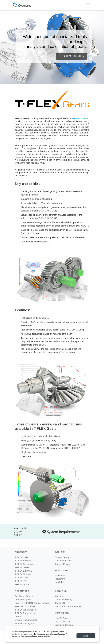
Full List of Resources (26, 596)
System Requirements (26, 620)
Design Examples (64, 557)
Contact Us (61, 603)
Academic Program (24, 623)
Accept (86, 636)
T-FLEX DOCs (22, 584)
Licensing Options (64, 625)
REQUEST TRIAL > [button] (71, 56)
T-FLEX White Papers (26, 610)
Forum (18, 616)
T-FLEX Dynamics (24, 564)
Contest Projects (63, 564)
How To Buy (61, 618)
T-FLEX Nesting (23, 574)
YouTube (59, 582)
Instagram (60, 579)
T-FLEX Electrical (24, 571)
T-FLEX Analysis (23, 561)
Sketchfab (60, 575)
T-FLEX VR (21, 581)
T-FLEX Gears (22, 567)
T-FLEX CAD (78, 118)
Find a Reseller (63, 622)
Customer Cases (63, 561)
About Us (60, 596)
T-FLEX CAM (22, 578)
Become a (68, 606)
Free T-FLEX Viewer (25, 606)
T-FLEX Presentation (25, 613)
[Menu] (88, 5)
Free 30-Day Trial (24, 600)
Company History (64, 600)
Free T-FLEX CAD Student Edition (32, 603)
